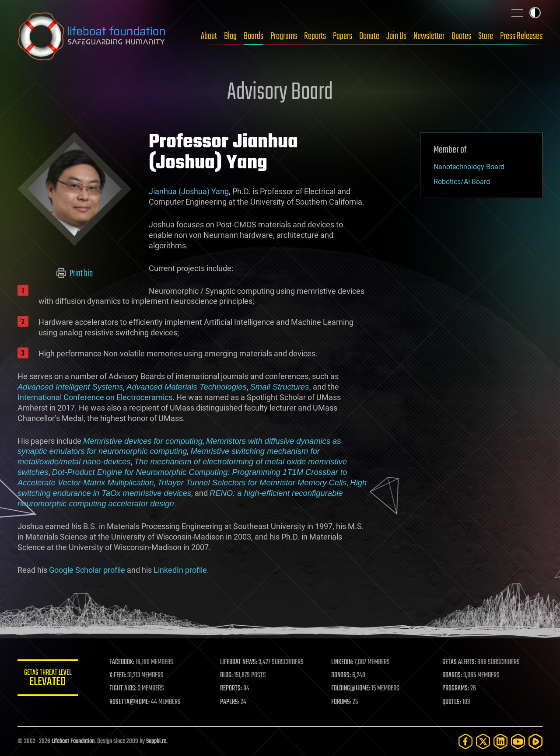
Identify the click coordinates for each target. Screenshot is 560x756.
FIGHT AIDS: (124, 689)
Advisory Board (280, 93)
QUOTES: (452, 702)
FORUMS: (342, 702)
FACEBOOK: (123, 662)
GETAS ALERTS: (460, 662)
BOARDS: (453, 676)
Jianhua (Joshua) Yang (189, 191)
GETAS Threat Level (48, 679)
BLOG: (227, 676)
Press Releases (521, 36)
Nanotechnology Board (469, 167)
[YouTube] (518, 741)
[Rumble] (535, 741)
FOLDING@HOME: (352, 689)
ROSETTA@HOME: (130, 702)
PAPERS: (231, 702)
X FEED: (119, 676)
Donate (369, 36)
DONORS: (342, 676)
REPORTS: (232, 689)
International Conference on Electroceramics (95, 397)
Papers (343, 36)
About (209, 36)
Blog (230, 36)
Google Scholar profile (87, 570)
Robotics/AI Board (462, 182)
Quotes (461, 36)
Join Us (396, 36)
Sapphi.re (156, 741)
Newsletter (429, 36)
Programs (284, 36)
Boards (254, 36)
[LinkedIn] (500, 741)
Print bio (75, 274)
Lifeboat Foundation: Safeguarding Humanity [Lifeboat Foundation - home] (92, 36)
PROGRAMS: (456, 689)
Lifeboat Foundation (73, 741)
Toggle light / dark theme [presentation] (535, 13)
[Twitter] (483, 741)
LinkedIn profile (180, 570)
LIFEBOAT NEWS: (240, 662)
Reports (315, 36)
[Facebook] (465, 741)
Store (486, 36)
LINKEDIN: (343, 662)
